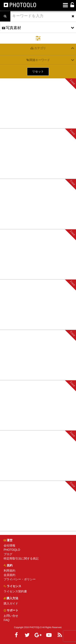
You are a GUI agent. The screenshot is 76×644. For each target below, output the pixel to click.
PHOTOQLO (12, 550)
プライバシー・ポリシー (20, 579)
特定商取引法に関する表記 (21, 558)
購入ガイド (11, 603)
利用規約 (9, 571)
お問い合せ (11, 616)
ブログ (8, 554)
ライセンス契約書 (15, 591)
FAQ (7, 620)
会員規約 (9, 575)
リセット (38, 71)
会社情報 (9, 545)
